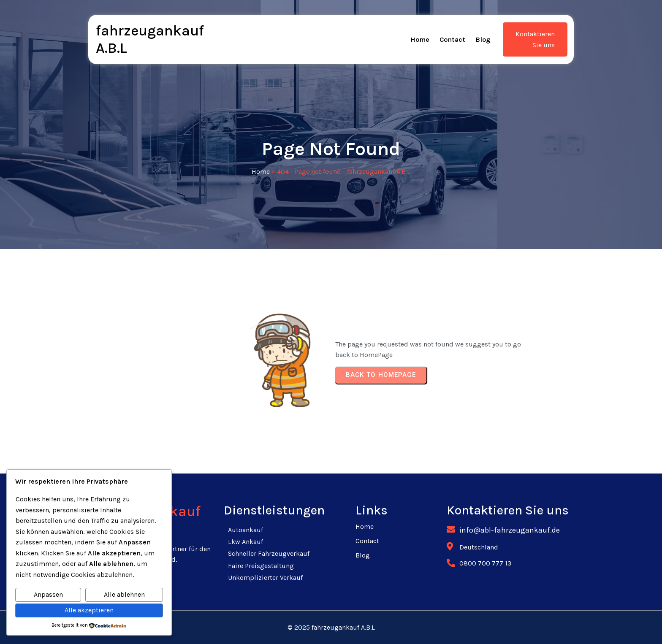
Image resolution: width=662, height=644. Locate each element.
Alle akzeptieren (89, 610)
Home (261, 172)
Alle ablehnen (124, 594)
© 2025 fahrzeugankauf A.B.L (331, 627)
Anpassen (48, 594)
